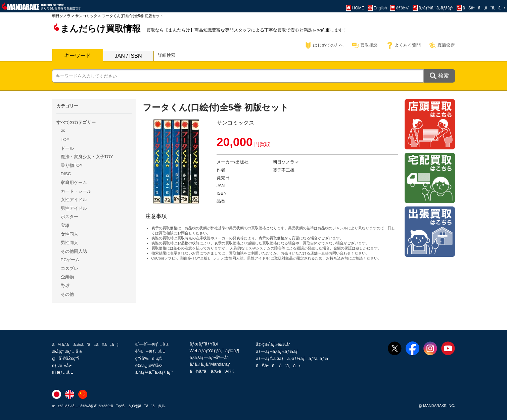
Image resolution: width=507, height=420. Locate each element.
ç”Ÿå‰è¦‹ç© (151, 358)
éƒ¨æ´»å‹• (62, 365)
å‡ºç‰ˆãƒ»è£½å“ (275, 344)
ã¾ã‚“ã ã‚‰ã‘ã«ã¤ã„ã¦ (85, 344)
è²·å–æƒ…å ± (150, 351)
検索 (444, 76)
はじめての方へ (328, 45)
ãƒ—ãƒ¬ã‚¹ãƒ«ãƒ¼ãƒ (278, 351)
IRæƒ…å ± (63, 372)
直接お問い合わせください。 (345, 253)
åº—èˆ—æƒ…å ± (152, 344)
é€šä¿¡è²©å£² (149, 365)
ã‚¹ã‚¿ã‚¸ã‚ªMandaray (210, 364)
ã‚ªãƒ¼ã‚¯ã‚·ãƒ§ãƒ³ (154, 372)
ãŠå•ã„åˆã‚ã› (278, 366)
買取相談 (369, 45)
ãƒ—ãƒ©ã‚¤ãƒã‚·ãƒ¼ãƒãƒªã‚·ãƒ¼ (292, 358)
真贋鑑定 (446, 45)
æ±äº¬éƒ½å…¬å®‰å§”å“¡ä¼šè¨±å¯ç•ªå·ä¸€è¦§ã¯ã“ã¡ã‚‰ (109, 406)
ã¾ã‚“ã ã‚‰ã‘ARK (212, 371)
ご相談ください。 (367, 258)
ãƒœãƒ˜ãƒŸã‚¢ (204, 344)
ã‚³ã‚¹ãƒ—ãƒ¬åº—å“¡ (209, 357)
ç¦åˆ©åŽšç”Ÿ (66, 358)
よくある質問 (408, 45)
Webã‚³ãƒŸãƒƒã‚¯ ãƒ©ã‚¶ (214, 351)
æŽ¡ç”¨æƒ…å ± (67, 351)
